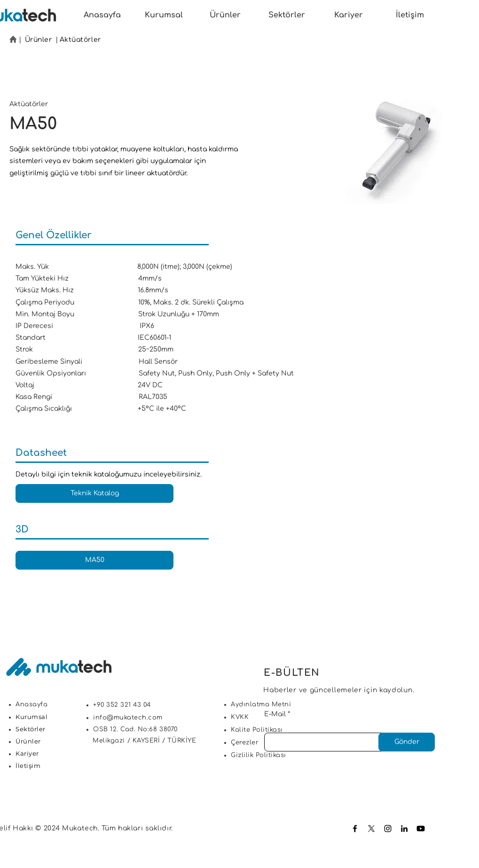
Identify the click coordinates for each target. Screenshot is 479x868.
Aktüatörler (80, 40)
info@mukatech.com (128, 718)
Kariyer (27, 753)
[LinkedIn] (404, 829)
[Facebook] (355, 829)
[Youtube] (421, 829)
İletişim (28, 766)
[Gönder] (407, 742)
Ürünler (39, 40)
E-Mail (275, 714)
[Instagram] (388, 829)
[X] (371, 829)
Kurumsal (31, 717)
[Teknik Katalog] (94, 493)
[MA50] (94, 560)
